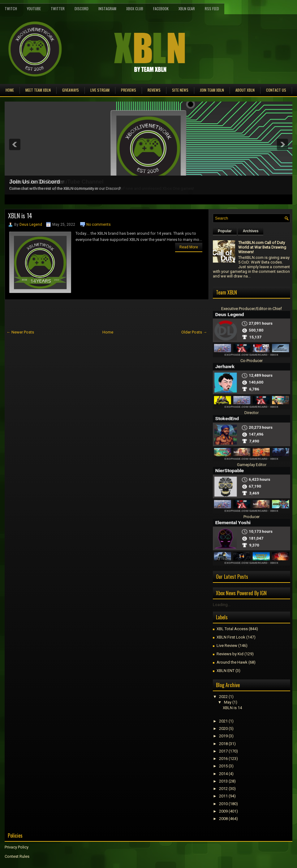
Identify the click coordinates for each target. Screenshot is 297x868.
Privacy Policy (17, 847)
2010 (223, 804)
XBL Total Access (232, 629)
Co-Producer (252, 361)
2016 (223, 759)
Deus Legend (31, 225)
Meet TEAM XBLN (38, 90)
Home (10, 90)
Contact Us (276, 90)
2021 (223, 721)
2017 (223, 751)
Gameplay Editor (252, 465)
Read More (189, 247)
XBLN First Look (231, 637)
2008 (223, 819)
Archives (251, 231)
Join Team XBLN (212, 90)
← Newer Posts (20, 332)
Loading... (222, 605)
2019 (223, 736)
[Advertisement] (77, 314)
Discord (82, 9)
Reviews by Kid (230, 654)
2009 (223, 811)
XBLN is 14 (20, 216)
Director (252, 413)
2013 (223, 781)
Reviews (154, 90)
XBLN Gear (187, 9)
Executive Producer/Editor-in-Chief (252, 309)
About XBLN (245, 90)
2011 (223, 796)
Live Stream (100, 90)
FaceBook (161, 9)
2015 (223, 766)
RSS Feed (212, 9)
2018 (223, 744)
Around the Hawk (232, 662)
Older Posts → (194, 332)
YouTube (34, 9)
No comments (99, 225)
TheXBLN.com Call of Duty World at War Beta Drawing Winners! (262, 247)
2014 (223, 774)
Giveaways (71, 90)
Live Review (227, 646)
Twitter (58, 9)
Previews (129, 90)
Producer (252, 517)
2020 (223, 728)
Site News (180, 90)
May (228, 702)
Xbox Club (135, 9)
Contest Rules (17, 856)
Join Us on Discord (35, 182)
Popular (225, 231)
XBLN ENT (226, 671)
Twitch (11, 9)
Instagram (107, 9)
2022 (223, 697)
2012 (223, 789)
